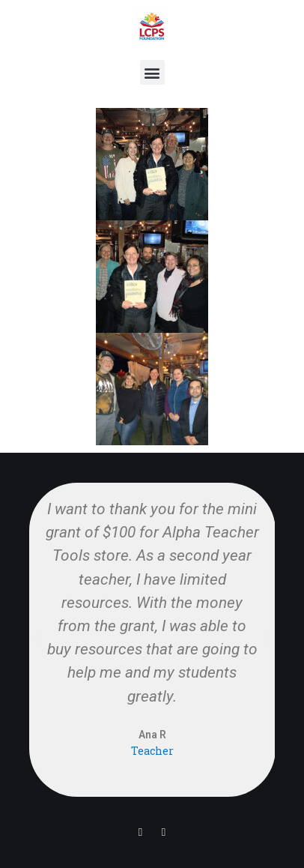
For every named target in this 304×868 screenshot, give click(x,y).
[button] (152, 72)
